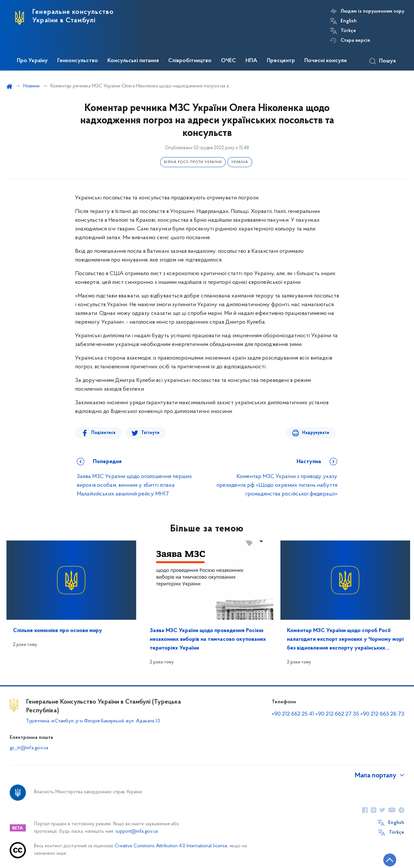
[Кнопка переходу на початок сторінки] (390, 860)
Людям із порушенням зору (372, 11)
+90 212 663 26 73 (382, 714)
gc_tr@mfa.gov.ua (29, 748)
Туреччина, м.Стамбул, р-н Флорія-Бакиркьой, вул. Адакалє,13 (93, 721)
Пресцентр (281, 61)
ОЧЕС (229, 61)
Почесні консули (326, 61)
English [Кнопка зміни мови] (349, 21)
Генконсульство (78, 61)
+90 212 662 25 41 (293, 714)
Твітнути (150, 433)
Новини (31, 86)
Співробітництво (190, 61)
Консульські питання (133, 61)
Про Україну (32, 61)
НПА (251, 61)
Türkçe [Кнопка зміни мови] (348, 31)
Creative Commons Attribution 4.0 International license (171, 846)
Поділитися (103, 433)
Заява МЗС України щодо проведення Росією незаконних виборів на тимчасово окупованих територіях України (208, 639)
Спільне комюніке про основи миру (58, 631)
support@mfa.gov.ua (137, 832)
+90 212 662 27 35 (337, 714)
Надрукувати (316, 433)
